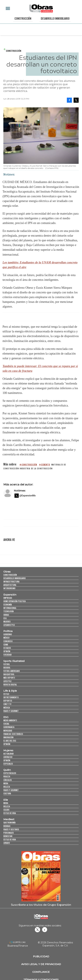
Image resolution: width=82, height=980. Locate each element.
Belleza (7, 787)
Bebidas (7, 826)
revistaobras (37, 930)
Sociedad (7, 655)
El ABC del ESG (10, 741)
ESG (5, 618)
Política (8, 631)
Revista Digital (10, 685)
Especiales (8, 764)
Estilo (6, 694)
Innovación (8, 737)
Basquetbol (9, 674)
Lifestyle (7, 681)
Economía (8, 605)
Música (7, 708)
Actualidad (9, 754)
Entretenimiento (11, 697)
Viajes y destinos (11, 829)
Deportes (8, 701)
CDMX (6, 645)
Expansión (10, 595)
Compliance (41, 972)
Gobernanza (9, 727)
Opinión (7, 651)
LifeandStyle (9, 625)
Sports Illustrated (14, 661)
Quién (7, 770)
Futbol (7, 664)
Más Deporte (9, 678)
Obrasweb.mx (45, 930)
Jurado (7, 843)
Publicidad (41, 956)
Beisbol (7, 668)
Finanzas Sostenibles (13, 734)
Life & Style (10, 691)
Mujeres (7, 621)
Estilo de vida (10, 813)
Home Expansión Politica (14, 601)
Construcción (23, 18)
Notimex (20, 491)
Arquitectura (10, 585)
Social (6, 724)
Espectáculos (10, 773)
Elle (6, 800)
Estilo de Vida (10, 839)
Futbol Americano (12, 671)
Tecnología (9, 611)
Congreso (8, 641)
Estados (7, 648)
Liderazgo (8, 757)
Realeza (7, 776)
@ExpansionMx (28, 496)
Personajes (9, 833)
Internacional (10, 608)
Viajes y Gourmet (11, 711)
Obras (7, 572)
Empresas (8, 598)
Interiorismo (9, 588)
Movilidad (8, 731)
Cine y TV (7, 704)
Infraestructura (11, 581)
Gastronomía (9, 822)
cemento (46, 465)
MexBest (9, 819)
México (6, 638)
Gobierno (8, 634)
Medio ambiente (10, 720)
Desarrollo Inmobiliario (55, 18)
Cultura (7, 793)
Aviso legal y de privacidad (41, 964)
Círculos (8, 780)
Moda (6, 783)
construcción (29, 465)
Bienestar (8, 836)
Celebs (6, 810)
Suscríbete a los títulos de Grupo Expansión (41, 905)
